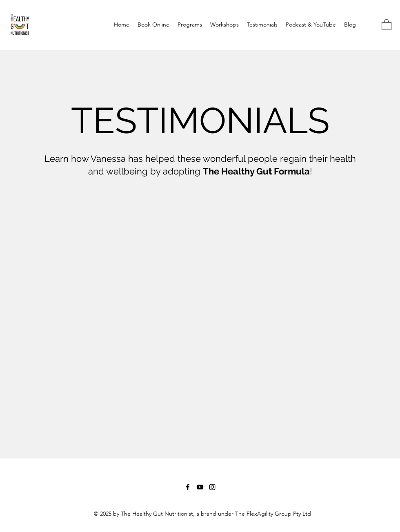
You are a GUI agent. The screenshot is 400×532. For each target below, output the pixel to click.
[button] (387, 24)
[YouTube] (200, 487)
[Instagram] (212, 487)
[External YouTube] (200, 306)
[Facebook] (188, 487)
